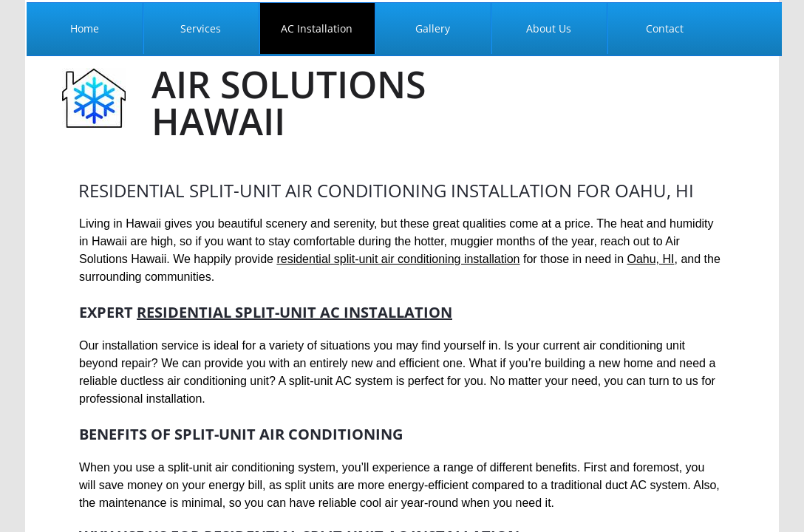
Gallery (433, 28)
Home (85, 28)
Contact (665, 28)
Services (201, 28)
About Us (549, 28)
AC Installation (317, 28)
